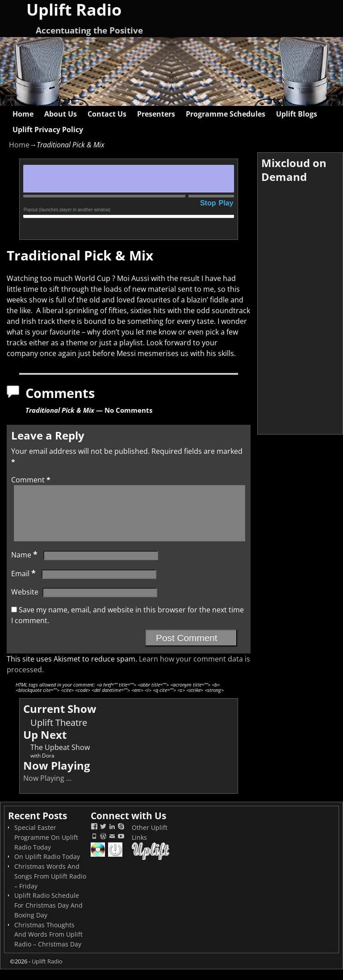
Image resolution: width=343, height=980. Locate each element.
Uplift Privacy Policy (48, 130)
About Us (61, 114)
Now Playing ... (47, 789)
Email (24, 584)
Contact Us (107, 114)
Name (25, 565)
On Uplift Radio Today (47, 867)
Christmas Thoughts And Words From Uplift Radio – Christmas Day (48, 945)
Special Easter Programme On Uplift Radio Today (46, 848)
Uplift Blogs (297, 114)
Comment (32, 480)
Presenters (156, 114)
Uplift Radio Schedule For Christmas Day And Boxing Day (48, 916)
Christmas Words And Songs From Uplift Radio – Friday (50, 887)
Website (25, 603)
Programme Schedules (226, 114)
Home (23, 114)
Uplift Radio (47, 972)
